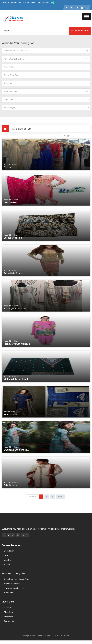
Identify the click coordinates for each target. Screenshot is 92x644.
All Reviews (8, 617)
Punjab (7, 565)
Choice (11, 169)
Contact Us (9, 621)
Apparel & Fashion (12, 584)
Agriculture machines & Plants (17, 579)
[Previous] (32, 497)
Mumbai (7, 560)
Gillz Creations (15, 487)
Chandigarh (9, 551)
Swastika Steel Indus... (19, 451)
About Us (8, 608)
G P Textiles (14, 204)
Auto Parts (8, 593)
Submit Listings (80, 31)
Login (7, 31)
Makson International (19, 381)
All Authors (8, 612)
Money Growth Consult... (20, 345)
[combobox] (46, 59)
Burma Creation (16, 239)
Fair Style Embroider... (19, 310)
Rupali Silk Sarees (16, 275)
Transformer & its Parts (14, 588)
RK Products (14, 416)
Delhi (6, 556)
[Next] (60, 497)
